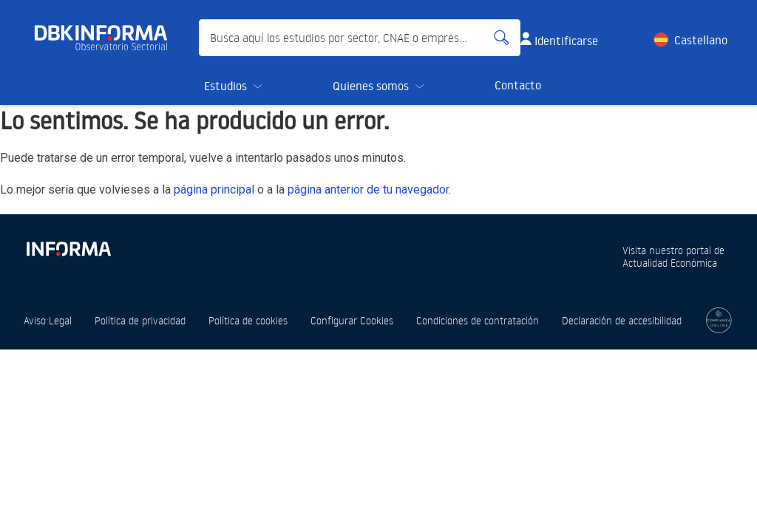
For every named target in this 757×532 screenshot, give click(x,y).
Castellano (701, 40)
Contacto (518, 85)
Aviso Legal (48, 320)
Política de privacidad (140, 320)
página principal (214, 190)
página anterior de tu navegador (368, 190)
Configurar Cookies (352, 320)
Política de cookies (248, 320)
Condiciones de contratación (478, 320)
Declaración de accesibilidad (622, 320)
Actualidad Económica (670, 263)
